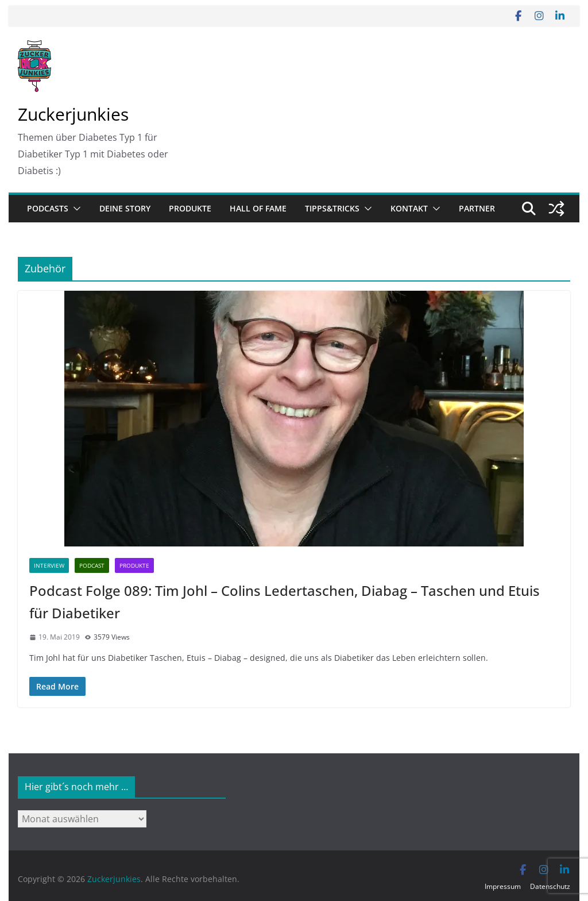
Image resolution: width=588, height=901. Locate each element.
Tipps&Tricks (332, 208)
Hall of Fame (258, 208)
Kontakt (409, 208)
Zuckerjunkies (73, 114)
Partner (477, 208)
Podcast (92, 565)
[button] (75, 209)
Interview (49, 565)
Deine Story (125, 208)
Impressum (503, 886)
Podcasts (48, 208)
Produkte (190, 208)
